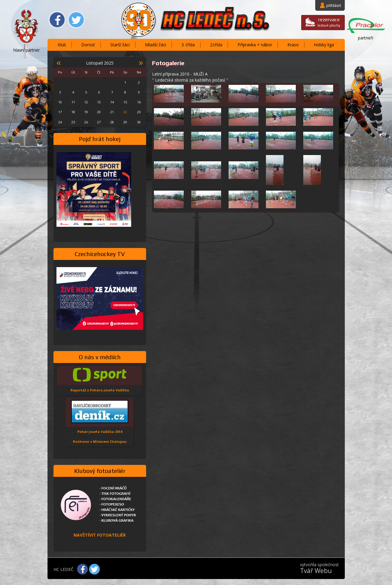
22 (125, 112)
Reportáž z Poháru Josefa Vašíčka (100, 390)
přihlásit (334, 5)
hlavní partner (27, 50)
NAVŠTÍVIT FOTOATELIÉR (100, 535)
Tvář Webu (316, 571)
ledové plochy (329, 22)
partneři (366, 38)
